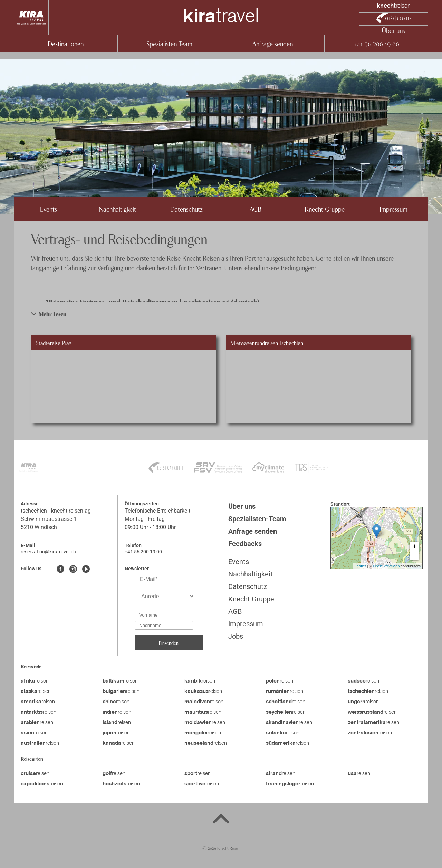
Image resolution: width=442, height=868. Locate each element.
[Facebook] (60, 570)
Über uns (393, 30)
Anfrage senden (273, 43)
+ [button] (415, 546)
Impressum (393, 209)
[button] (221, 314)
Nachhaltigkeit (118, 209)
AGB (256, 209)
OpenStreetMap (386, 566)
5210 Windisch (39, 527)
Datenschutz (186, 209)
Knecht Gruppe (325, 209)
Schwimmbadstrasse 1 (49, 519)
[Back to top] (221, 820)
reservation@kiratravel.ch (48, 552)
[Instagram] (73, 570)
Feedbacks (245, 544)
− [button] (415, 555)
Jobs (236, 636)
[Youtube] (86, 570)
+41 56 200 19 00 (376, 43)
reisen (35, 681)
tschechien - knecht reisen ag (56, 511)
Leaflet (360, 566)
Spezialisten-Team (169, 43)
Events (49, 209)
